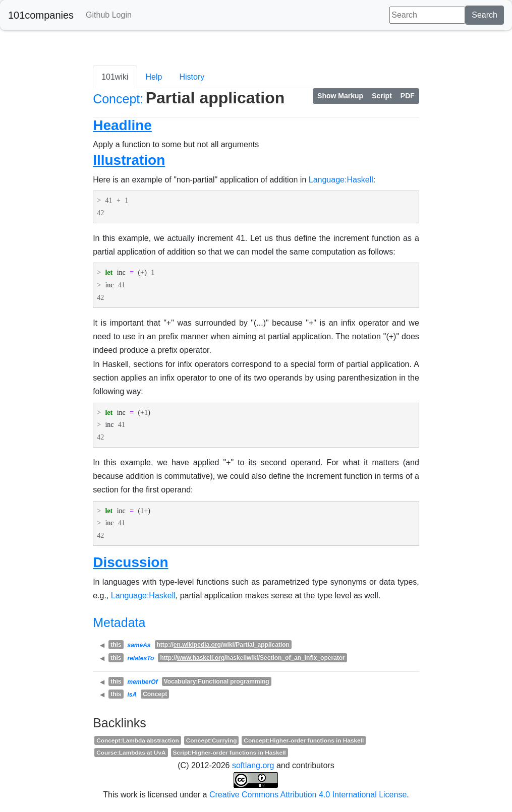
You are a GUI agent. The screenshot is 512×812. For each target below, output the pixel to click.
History (192, 77)
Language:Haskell (341, 180)
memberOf (143, 682)
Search (485, 15)
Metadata (119, 622)
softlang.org (253, 765)
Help (154, 77)
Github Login (109, 15)
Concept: (118, 99)
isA (132, 695)
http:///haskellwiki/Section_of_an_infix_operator (252, 658)
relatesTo (141, 658)
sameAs (139, 645)
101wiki (115, 77)
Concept (155, 694)
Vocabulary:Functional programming (217, 681)
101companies (41, 15)
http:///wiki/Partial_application (223, 645)
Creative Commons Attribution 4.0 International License (308, 795)
